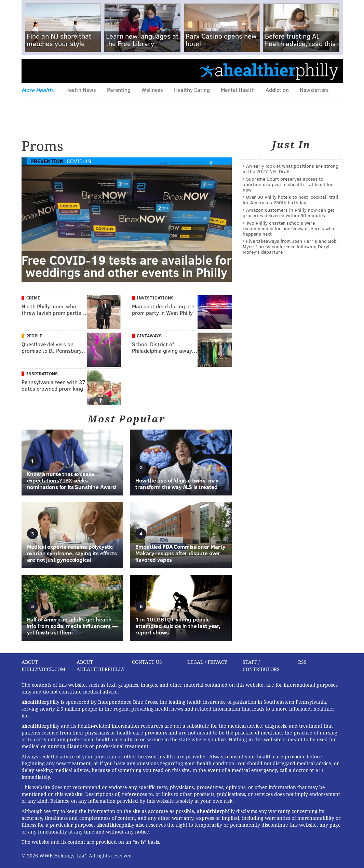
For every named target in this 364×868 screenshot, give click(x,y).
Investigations (155, 298)
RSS (302, 662)
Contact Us (147, 662)
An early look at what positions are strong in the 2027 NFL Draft (291, 169)
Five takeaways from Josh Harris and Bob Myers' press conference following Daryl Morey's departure (290, 246)
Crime (33, 298)
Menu (32, 71)
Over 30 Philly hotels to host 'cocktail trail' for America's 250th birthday (291, 200)
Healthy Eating (192, 90)
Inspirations (42, 374)
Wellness (152, 90)
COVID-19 (79, 161)
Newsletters (314, 90)
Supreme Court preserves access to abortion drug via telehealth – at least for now (288, 184)
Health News (81, 90)
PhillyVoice (69, 71)
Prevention (47, 161)
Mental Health (238, 90)
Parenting (119, 90)
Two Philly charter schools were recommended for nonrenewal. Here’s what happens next (289, 228)
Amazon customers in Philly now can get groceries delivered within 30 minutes (288, 213)
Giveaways (149, 336)
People (34, 336)
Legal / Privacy (207, 662)
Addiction (277, 90)
